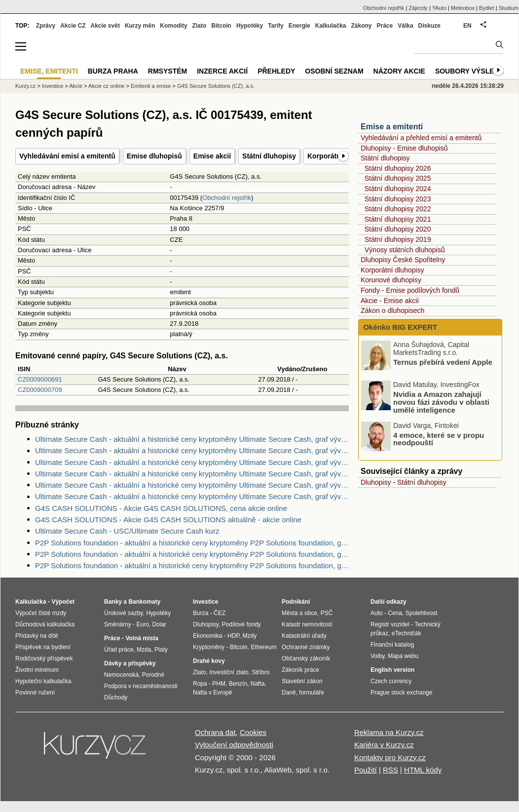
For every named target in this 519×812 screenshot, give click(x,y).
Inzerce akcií (222, 71)
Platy (161, 650)
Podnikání (296, 602)
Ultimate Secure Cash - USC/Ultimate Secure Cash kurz (127, 531)
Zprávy (46, 26)
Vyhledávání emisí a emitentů (67, 156)
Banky (113, 602)
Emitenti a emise (151, 86)
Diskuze (429, 26)
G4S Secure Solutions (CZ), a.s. (216, 86)
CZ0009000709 (40, 390)
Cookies (253, 732)
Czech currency (391, 681)
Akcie (76, 86)
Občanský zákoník (306, 658)
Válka (405, 26)
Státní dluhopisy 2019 (398, 239)
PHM (219, 684)
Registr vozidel (390, 624)
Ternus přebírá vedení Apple (443, 362)
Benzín (238, 684)
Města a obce (299, 613)
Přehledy (276, 71)
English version (392, 670)
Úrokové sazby (123, 613)
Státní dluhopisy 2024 (398, 189)
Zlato (200, 26)
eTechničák (407, 633)
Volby (377, 656)
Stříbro (260, 672)
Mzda (144, 650)
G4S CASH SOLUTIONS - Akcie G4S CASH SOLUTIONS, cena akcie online (161, 508)
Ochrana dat (215, 732)
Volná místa (142, 638)
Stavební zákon (302, 681)
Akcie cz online (106, 86)
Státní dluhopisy (269, 156)
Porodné (153, 675)
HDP (233, 636)
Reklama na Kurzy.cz (389, 732)
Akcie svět (105, 26)
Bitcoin (221, 26)
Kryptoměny (209, 647)
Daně (289, 693)
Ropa (200, 684)
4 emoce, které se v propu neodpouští (439, 439)
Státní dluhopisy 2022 (398, 209)
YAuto (439, 8)
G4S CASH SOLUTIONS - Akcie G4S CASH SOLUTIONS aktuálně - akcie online (168, 520)
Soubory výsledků (472, 71)
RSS (390, 770)
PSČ (327, 613)
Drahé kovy (209, 661)
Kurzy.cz (25, 86)
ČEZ (220, 613)
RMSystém (167, 71)
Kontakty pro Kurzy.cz (390, 757)
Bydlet (487, 8)
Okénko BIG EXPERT (399, 327)
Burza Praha (113, 71)
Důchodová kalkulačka (45, 624)
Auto (377, 613)
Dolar (159, 624)
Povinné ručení (35, 693)
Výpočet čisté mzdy (41, 613)
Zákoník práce (300, 670)
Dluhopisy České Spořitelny (403, 260)
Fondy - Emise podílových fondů (410, 290)
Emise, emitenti (49, 71)
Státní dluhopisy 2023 (398, 199)
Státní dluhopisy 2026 (398, 168)
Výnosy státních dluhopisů (405, 250)
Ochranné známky (306, 647)
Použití (366, 770)
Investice (53, 86)
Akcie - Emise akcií (390, 301)
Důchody (116, 697)
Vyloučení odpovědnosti (234, 745)
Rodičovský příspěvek (44, 658)
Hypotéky (250, 26)
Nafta (258, 684)
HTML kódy (423, 770)
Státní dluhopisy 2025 (398, 178)
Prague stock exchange (401, 693)
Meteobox (463, 8)
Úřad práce (119, 650)
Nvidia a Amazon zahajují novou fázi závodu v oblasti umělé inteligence (441, 402)
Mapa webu (403, 656)
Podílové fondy (241, 624)
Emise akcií (212, 156)
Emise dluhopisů (154, 156)
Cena (395, 613)
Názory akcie (399, 71)
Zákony (361, 26)
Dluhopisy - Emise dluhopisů (404, 148)
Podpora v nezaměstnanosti (141, 686)
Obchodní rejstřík (227, 198)
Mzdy (250, 636)
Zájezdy (418, 8)
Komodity (173, 26)
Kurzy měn (140, 26)
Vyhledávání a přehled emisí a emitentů (421, 138)
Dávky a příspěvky (130, 663)
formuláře (312, 693)
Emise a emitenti (392, 127)
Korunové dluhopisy (391, 280)
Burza (201, 613)
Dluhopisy (376, 482)
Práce (385, 26)
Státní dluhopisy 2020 (398, 229)
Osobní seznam (334, 71)
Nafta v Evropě (212, 693)
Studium (509, 8)
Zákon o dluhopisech (392, 310)
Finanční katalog (392, 645)
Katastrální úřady (304, 636)
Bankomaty (144, 602)
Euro (142, 624)
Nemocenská (121, 675)
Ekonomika (207, 636)
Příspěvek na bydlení (43, 647)
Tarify (276, 26)
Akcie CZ (73, 26)
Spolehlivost (422, 613)
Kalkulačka (331, 26)
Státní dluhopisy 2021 (398, 219)
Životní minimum (37, 670)
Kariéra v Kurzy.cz (384, 745)
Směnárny (118, 624)
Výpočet (63, 602)
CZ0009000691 (40, 379)
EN (467, 26)
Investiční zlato (229, 672)
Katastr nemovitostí (307, 624)
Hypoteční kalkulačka (43, 681)
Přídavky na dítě (37, 636)
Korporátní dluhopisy (392, 270)
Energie (299, 26)
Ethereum (263, 647)
